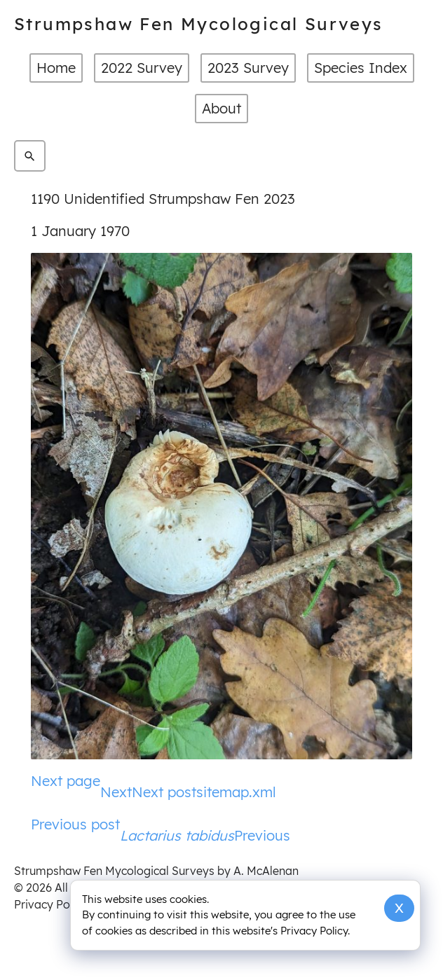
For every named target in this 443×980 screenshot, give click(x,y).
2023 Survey (248, 68)
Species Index (361, 68)
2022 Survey (142, 68)
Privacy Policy (51, 904)
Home (56, 68)
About (221, 108)
